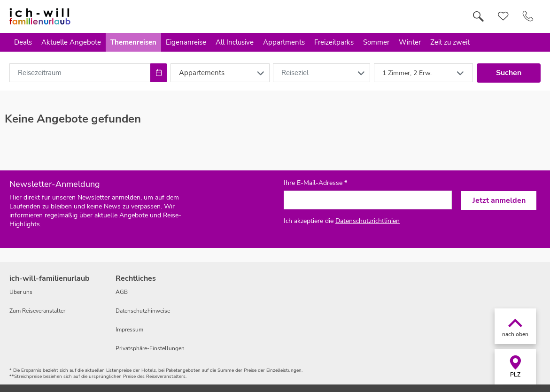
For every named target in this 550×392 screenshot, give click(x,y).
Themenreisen (133, 42)
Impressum (129, 330)
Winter (410, 42)
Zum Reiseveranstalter (37, 311)
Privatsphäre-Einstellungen (150, 348)
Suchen (509, 73)
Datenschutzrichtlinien (368, 221)
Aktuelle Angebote (71, 42)
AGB (122, 292)
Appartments (284, 42)
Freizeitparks (334, 42)
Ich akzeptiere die (342, 221)
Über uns (21, 292)
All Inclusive (235, 42)
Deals (23, 42)
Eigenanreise (186, 42)
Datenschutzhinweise (143, 311)
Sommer (376, 42)
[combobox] (80, 73)
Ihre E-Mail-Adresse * (315, 183)
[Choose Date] (159, 73)
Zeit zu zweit (450, 42)
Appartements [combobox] (202, 73)
